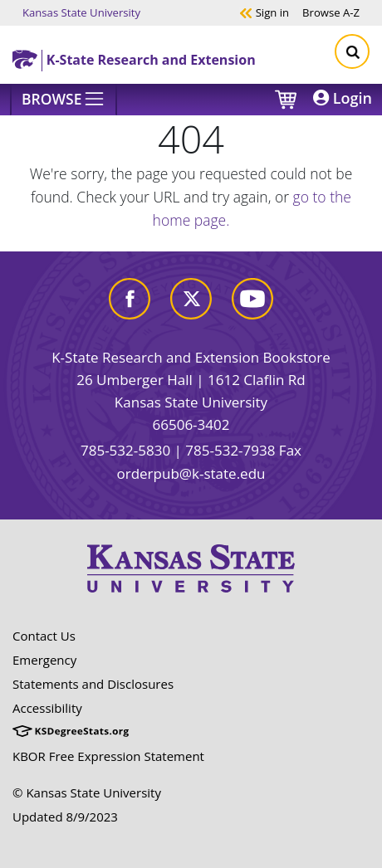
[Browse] (64, 100)
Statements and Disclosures (93, 684)
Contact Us (44, 636)
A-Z (331, 12)
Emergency (44, 660)
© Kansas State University (87, 792)
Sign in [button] (264, 12)
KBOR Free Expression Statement (108, 756)
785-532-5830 (125, 450)
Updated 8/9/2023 (65, 817)
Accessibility (47, 708)
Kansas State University (81, 12)
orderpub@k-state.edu (191, 473)
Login (343, 98)
